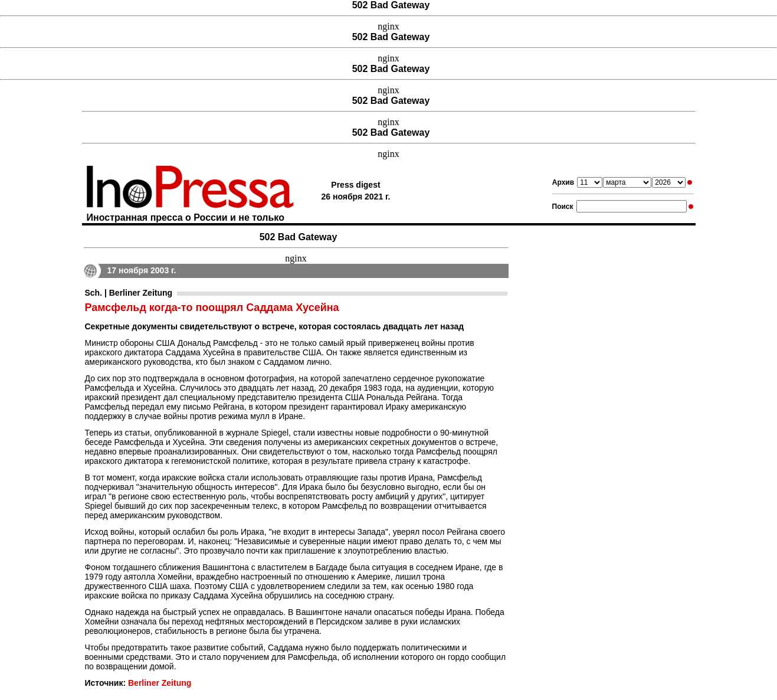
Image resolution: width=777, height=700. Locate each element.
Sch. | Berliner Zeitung (129, 293)
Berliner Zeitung (160, 683)
